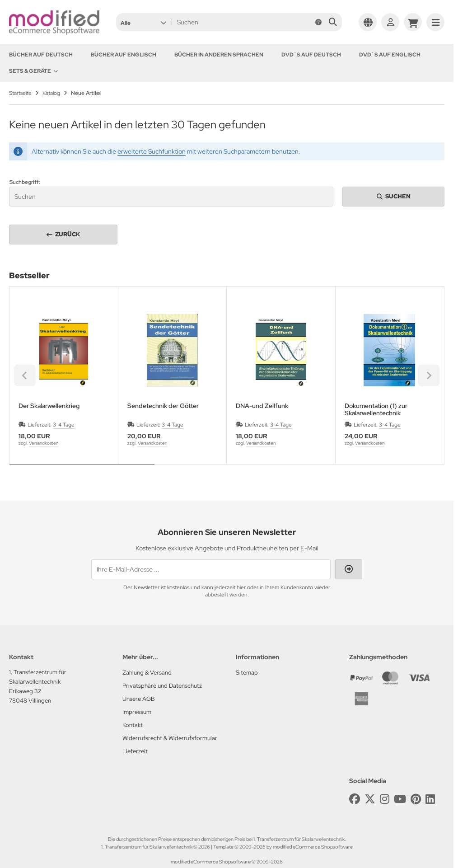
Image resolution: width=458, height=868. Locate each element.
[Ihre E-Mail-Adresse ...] (211, 569)
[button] (143, 22)
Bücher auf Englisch (124, 55)
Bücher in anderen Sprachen (219, 55)
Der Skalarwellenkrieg (49, 406)
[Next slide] (429, 375)
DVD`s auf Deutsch (311, 55)
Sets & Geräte (33, 71)
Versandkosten (44, 443)
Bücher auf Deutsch (41, 55)
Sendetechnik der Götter (163, 406)
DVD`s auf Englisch (390, 55)
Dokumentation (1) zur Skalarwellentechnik (376, 409)
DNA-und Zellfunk (262, 406)
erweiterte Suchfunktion (152, 151)
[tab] (82, 471)
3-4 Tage (64, 425)
